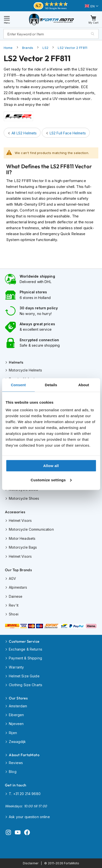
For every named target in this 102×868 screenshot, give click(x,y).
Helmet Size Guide (24, 676)
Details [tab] (51, 385)
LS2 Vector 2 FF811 (73, 48)
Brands (28, 48)
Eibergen (16, 715)
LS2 (45, 48)
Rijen (13, 733)
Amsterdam (18, 706)
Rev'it (14, 605)
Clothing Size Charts (26, 685)
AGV (12, 578)
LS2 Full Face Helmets (68, 133)
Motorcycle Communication (31, 529)
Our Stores (18, 698)
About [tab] (84, 385)
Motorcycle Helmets (25, 370)
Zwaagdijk (17, 742)
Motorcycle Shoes (24, 498)
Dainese (16, 596)
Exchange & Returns (26, 649)
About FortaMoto (24, 755)
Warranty (16, 667)
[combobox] (51, 34)
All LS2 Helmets (24, 133)
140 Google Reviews (56, 8)
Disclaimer (31, 863)
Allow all (51, 466)
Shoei (14, 614)
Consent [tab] (18, 385)
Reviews (16, 763)
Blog (13, 772)
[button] (92, 6)
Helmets (16, 362)
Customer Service (24, 641)
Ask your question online (29, 817)
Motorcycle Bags (23, 547)
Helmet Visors (20, 520)
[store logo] (51, 19)
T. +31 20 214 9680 (25, 794)
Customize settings (51, 480)
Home (8, 48)
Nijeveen (16, 724)
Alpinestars (18, 587)
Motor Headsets (22, 538)
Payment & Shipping (25, 658)
